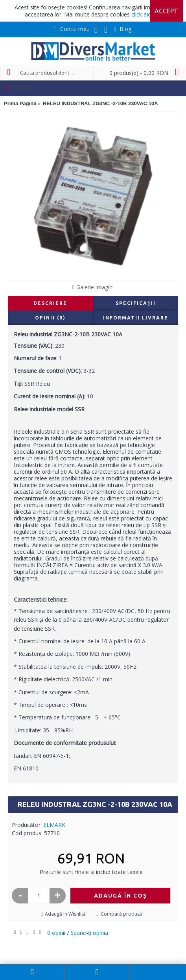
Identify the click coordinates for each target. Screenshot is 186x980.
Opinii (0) (50, 318)
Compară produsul (122, 914)
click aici (142, 14)
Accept (166, 11)
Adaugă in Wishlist (65, 914)
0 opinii (56, 933)
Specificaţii (136, 303)
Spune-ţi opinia (89, 933)
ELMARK (54, 825)
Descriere (50, 303)
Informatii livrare (136, 318)
